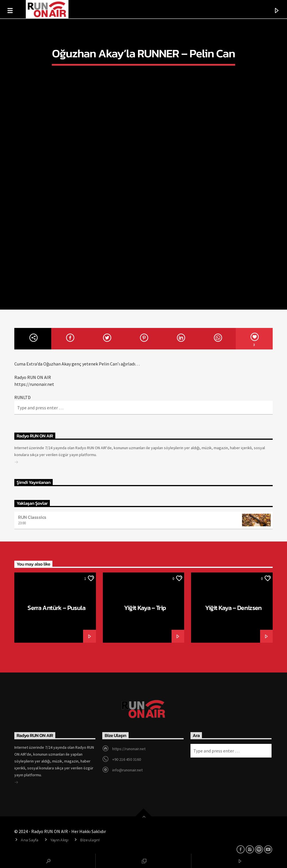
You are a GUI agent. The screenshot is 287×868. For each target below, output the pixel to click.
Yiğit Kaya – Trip (145, 608)
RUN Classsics (32, 517)
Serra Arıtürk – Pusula (56, 608)
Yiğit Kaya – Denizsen (233, 608)
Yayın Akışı (59, 840)
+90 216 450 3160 (127, 759)
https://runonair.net (129, 749)
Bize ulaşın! (90, 840)
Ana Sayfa (29, 840)
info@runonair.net (127, 770)
